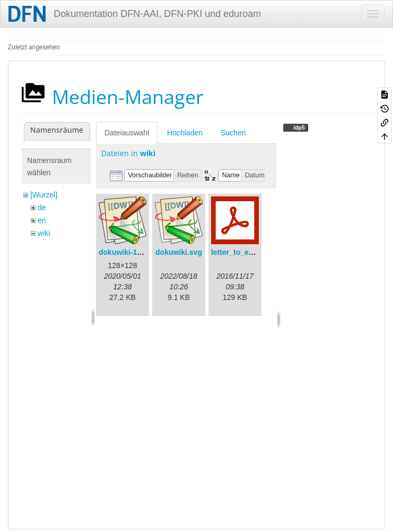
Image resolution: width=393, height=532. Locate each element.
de (42, 208)
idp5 (298, 127)
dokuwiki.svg (179, 252)
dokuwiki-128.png (130, 252)
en (42, 220)
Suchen (233, 133)
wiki (44, 233)
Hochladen (185, 133)
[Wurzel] (44, 195)
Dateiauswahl (127, 133)
